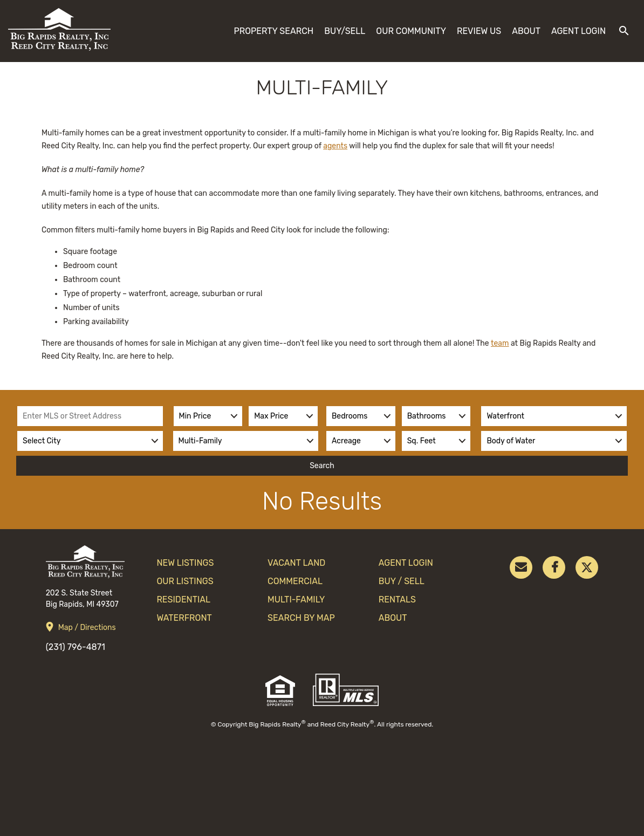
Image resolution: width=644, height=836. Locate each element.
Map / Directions (87, 628)
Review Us (479, 31)
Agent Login (578, 31)
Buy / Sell (402, 581)
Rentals (397, 599)
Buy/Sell (345, 31)
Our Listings (185, 581)
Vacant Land (296, 563)
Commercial (295, 581)
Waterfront (184, 618)
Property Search (273, 31)
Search (322, 466)
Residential (183, 599)
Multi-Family (296, 599)
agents (335, 146)
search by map (301, 618)
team (500, 343)
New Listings (185, 563)
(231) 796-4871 (76, 647)
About (526, 31)
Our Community (411, 31)
